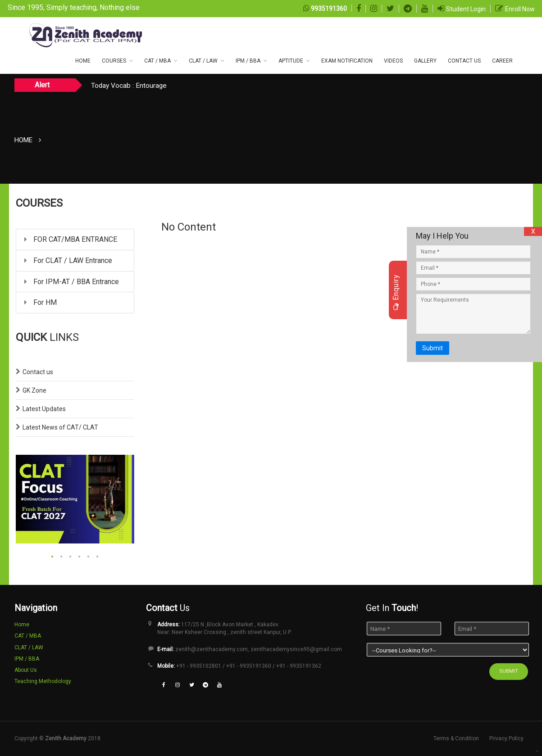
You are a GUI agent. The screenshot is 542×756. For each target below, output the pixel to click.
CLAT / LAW (203, 61)
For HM (41, 302)
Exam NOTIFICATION (347, 61)
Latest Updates (44, 409)
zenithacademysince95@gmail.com (296, 649)
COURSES (114, 61)
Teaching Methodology (43, 681)
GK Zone (34, 390)
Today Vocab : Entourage (129, 86)
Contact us (38, 372)
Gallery (425, 61)
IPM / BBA (248, 61)
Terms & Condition (456, 738)
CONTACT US (464, 61)
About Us (26, 670)
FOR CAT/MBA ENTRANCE (71, 239)
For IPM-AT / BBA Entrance (72, 282)
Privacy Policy (506, 738)
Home (83, 61)
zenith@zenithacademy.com (212, 649)
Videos (393, 61)
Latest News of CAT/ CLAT (60, 427)
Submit (433, 348)
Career (502, 61)
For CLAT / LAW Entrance (68, 260)
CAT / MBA (157, 61)
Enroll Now (520, 9)
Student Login (466, 9)
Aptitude (291, 61)
